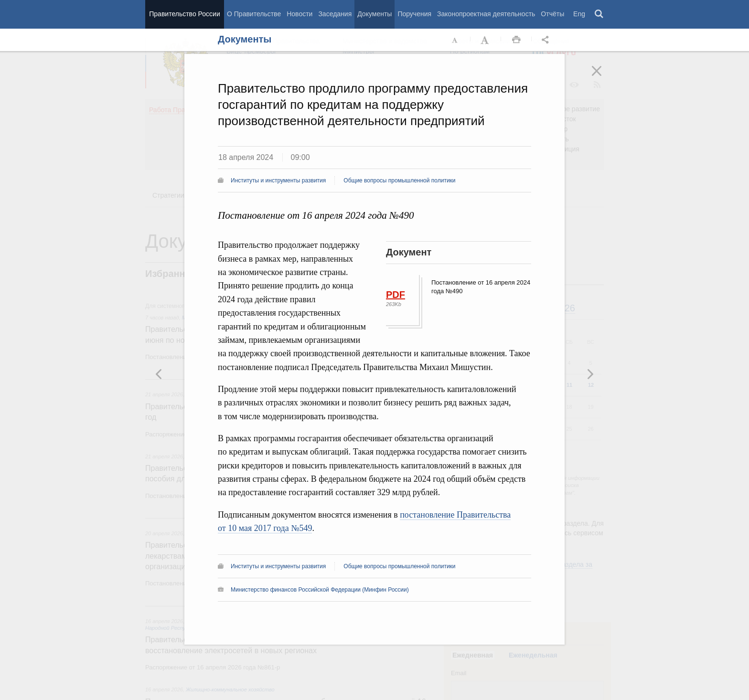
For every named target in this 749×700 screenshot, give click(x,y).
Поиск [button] (599, 14)
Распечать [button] (516, 40)
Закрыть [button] (603, 77)
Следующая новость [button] (159, 374)
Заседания (335, 14)
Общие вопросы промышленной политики (399, 180)
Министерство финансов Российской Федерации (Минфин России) (320, 590)
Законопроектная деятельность (486, 14)
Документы (374, 14)
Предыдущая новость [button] (590, 374)
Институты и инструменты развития (278, 180)
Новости (300, 14)
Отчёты (552, 14)
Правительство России (184, 14)
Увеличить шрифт (486, 40)
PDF (396, 295)
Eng (579, 14)
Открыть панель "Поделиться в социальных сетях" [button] (547, 40)
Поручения (414, 14)
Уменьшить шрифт (455, 40)
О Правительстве (254, 14)
